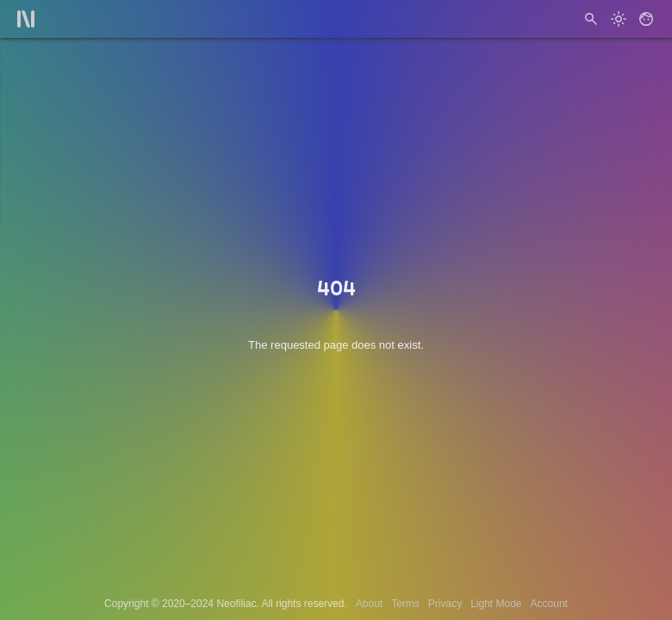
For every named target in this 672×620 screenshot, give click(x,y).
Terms (405, 604)
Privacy (445, 604)
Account (549, 604)
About (369, 604)
